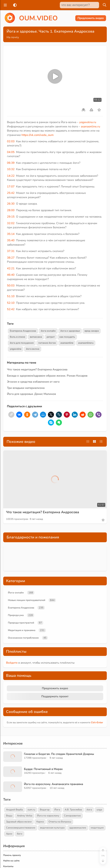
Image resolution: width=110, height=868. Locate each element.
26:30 (11, 204)
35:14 (11, 234)
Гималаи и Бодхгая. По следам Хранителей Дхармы (59, 754)
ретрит (51, 337)
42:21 (11, 268)
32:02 (11, 223)
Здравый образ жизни (19, 822)
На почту (13, 37)
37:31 (11, 251)
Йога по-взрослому (48, 816)
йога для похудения (22, 343)
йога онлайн (48, 331)
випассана (36, 337)
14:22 (11, 176)
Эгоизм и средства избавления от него (33, 382)
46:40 (11, 275)
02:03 (11, 141)
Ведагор (45, 810)
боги (20, 834)
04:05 (11, 152)
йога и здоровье (70, 331)
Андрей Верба (14, 810)
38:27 (11, 258)
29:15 (11, 217)
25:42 (11, 193)
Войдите (12, 663)
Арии (9, 834)
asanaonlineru (86, 343)
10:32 (11, 169)
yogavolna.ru (88, 122)
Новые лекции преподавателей (27, 600)
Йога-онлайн (16, 593)
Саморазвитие (72, 816)
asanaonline (67, 343)
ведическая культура (52, 828)
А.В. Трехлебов (73, 810)
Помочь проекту (12, 855)
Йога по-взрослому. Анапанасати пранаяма (53, 784)
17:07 (11, 187)
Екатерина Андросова (23, 331)
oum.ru (31, 810)
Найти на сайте (11, 861)
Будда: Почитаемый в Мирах (43, 769)
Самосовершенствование (21, 828)
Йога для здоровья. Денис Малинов (31, 394)
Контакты (8, 866)
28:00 (11, 210)
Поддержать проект (55, 696)
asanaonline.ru (91, 126)
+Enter (97, 723)
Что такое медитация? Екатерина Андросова (37, 369)
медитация (97, 828)
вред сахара (92, 331)
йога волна (33, 349)
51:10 (11, 296)
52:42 (11, 309)
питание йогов (47, 343)
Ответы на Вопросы (60, 822)
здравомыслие (78, 828)
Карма (40, 822)
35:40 (11, 240)
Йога (57, 810)
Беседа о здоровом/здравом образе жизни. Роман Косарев (47, 376)
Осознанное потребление (23, 638)
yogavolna (16, 349)
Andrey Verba (25, 816)
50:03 (11, 286)
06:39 (11, 163)
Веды (9, 816)
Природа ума (16, 615)
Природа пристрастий (21, 623)
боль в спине (17, 337)
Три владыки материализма (26, 388)
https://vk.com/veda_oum (38, 135)
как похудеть (67, 337)
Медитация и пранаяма (22, 630)
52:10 (11, 303)
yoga (99, 810)
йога (89, 810)
